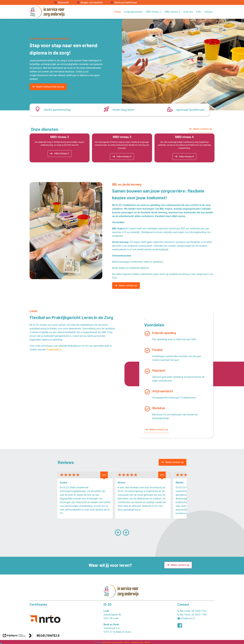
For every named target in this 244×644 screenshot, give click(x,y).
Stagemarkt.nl (54, 350)
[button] (118, 535)
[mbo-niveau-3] (122, 157)
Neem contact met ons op (50, 87)
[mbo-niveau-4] (184, 157)
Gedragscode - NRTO (141, 643)
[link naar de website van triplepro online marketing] (14, 636)
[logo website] (48, 12)
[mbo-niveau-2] (60, 154)
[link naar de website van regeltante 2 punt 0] (44, 636)
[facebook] (180, 627)
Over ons (188, 12)
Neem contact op (128, 286)
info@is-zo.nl (186, 618)
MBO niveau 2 (154, 12)
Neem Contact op (203, 129)
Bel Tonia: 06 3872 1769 (192, 615)
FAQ (198, 12)
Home (117, 12)
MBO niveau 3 (172, 12)
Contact (208, 12)
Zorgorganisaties (133, 12)
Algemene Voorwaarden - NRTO (116, 643)
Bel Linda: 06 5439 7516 (192, 611)
